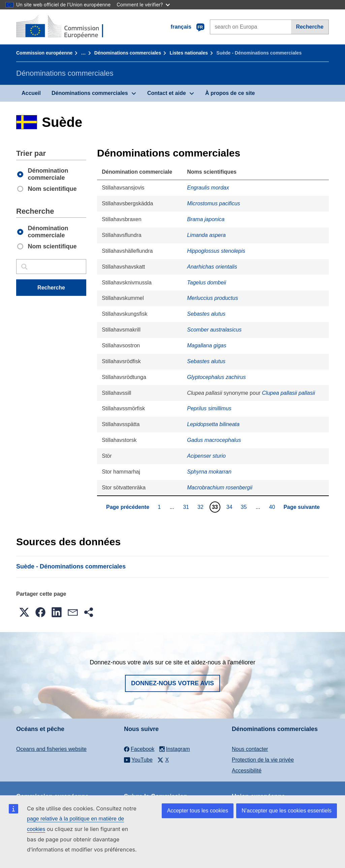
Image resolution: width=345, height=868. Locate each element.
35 (245, 507)
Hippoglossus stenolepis (216, 251)
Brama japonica (206, 219)
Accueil (31, 93)
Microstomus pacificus (213, 203)
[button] (24, 612)
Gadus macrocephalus (214, 440)
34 (230, 507)
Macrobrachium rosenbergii (220, 488)
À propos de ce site (230, 93)
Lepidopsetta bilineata (213, 424)
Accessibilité (247, 771)
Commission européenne (44, 53)
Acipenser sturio (206, 456)
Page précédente (128, 507)
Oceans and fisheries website (51, 749)
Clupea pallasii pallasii (289, 393)
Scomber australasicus (214, 330)
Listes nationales (189, 53)
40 (273, 507)
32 (201, 507)
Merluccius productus (212, 298)
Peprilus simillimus (209, 408)
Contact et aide (167, 93)
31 (187, 507)
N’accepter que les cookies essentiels (287, 811)
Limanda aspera (206, 235)
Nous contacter (250, 749)
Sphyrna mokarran (209, 472)
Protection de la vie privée (263, 760)
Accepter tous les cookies (198, 811)
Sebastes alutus (206, 314)
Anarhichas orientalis (212, 267)
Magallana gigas (207, 345)
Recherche (310, 27)
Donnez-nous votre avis (172, 683)
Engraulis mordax (208, 188)
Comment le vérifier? (143, 5)
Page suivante (302, 507)
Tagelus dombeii (207, 283)
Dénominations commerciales (128, 53)
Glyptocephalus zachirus (216, 377)
